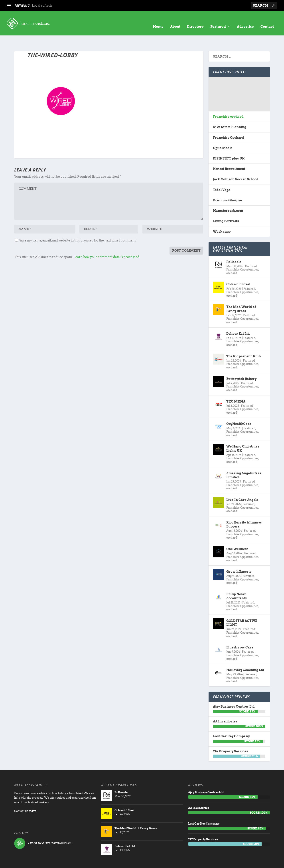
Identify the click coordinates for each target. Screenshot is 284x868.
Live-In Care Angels (242, 486)
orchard (232, 259)
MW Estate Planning (230, 113)
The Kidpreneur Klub (244, 343)
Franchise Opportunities (242, 256)
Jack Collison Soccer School (235, 165)
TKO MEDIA (236, 387)
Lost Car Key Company (231, 722)
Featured (218, 20)
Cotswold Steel (238, 271)
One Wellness (237, 535)
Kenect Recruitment (229, 155)
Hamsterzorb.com (228, 197)
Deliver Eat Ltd (238, 320)
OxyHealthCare (239, 410)
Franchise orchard (228, 103)
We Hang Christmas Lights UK (243, 435)
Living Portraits (226, 207)
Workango (222, 218)
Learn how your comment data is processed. (107, 243)
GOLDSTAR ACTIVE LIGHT (242, 609)
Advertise (245, 20)
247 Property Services (231, 738)
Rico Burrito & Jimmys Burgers (244, 511)
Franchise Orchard (229, 124)
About (175, 20)
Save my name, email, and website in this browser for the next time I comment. (78, 227)
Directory (195, 20)
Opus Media (223, 134)
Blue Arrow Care (240, 634)
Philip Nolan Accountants (237, 582)
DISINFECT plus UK (229, 145)
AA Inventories (225, 708)
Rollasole (234, 248)
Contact (267, 20)
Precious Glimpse (227, 187)
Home (158, 20)
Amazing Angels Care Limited (244, 461)
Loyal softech (42, 6)
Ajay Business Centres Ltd (234, 693)
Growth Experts (239, 558)
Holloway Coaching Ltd (245, 656)
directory (214, 862)
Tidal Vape (222, 176)
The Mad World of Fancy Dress (241, 295)
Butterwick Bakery (241, 365)
